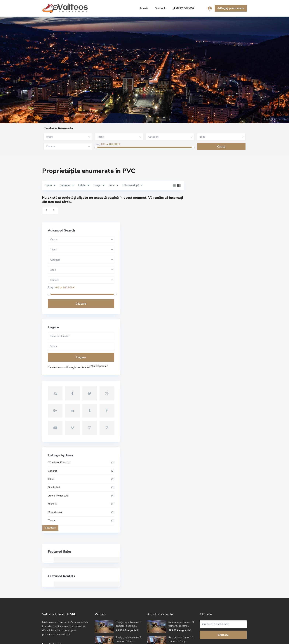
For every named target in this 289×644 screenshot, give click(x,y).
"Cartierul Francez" (206, 398)
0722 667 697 (183, 8)
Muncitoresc (202, 447)
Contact (160, 8)
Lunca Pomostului (206, 431)
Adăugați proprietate (231, 8)
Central (200, 406)
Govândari (201, 422)
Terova (199, 456)
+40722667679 (56, 593)
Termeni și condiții (215, 638)
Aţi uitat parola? (203, 316)
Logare (218, 302)
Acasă (144, 8)
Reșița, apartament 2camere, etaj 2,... (127, 590)
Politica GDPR (239, 638)
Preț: (98, 144)
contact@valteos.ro (59, 599)
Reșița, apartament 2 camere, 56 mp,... (129, 574)
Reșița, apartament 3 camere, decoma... (129, 559)
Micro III (199, 439)
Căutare (218, 248)
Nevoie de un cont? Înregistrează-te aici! (216, 312)
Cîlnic (198, 414)
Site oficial (53, 604)
